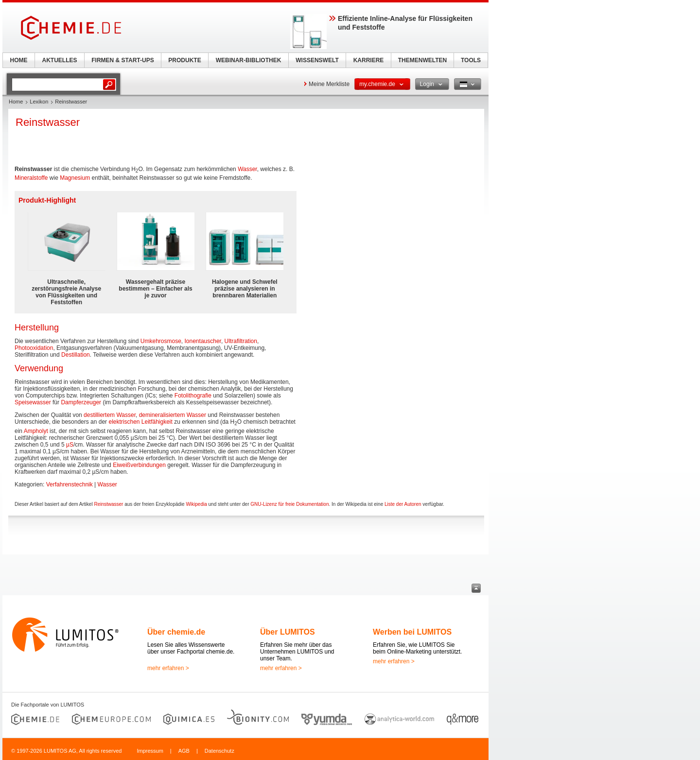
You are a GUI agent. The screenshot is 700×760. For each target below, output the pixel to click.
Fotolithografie (193, 396)
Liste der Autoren (403, 504)
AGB (184, 751)
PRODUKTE (184, 60)
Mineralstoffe (31, 178)
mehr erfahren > (168, 668)
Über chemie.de (176, 632)
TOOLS (471, 60)
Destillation (76, 355)
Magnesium (75, 178)
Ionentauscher (203, 341)
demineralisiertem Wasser (173, 415)
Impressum (150, 751)
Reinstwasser (108, 504)
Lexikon (39, 102)
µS (70, 445)
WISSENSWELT (317, 60)
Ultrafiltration (241, 341)
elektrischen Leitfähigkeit (140, 422)
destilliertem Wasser (110, 415)
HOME (19, 60)
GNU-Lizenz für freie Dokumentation (289, 504)
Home (16, 102)
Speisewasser (33, 402)
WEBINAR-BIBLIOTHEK (249, 60)
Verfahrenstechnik (70, 484)
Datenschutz (219, 751)
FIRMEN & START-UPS (122, 60)
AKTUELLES (60, 60)
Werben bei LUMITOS (412, 632)
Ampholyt (36, 431)
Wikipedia (196, 504)
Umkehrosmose (161, 341)
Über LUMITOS (288, 632)
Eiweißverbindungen (139, 465)
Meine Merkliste (329, 84)
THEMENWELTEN (422, 60)
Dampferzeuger (81, 402)
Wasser (247, 169)
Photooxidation (34, 348)
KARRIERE (369, 60)
